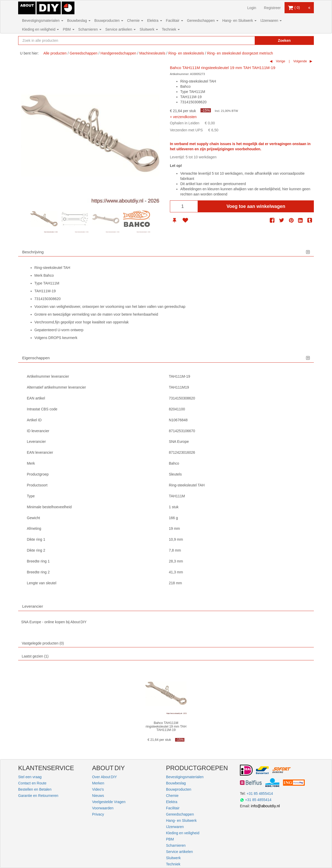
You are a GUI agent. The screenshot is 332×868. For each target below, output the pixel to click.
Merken (98, 783)
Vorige (280, 61)
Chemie (135, 21)
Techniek (171, 29)
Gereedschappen (203, 21)
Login (252, 8)
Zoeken (284, 40)
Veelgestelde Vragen (109, 802)
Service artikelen (120, 29)
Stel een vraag (30, 777)
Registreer (272, 8)
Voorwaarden (103, 808)
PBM (68, 29)
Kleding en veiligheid (40, 29)
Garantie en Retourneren (38, 796)
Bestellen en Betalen (35, 789)
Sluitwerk (149, 29)
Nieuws (98, 796)
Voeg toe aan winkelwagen (256, 206)
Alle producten (55, 53)
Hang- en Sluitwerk (239, 21)
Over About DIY (105, 777)
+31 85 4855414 (260, 794)
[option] (44, 219)
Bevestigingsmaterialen (43, 21)
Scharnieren (90, 29)
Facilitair (175, 21)
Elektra (154, 21)
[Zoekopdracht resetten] (240, 40)
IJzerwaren (271, 21)
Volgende (300, 61)
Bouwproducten (109, 21)
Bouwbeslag (79, 21)
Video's (98, 789)
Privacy (98, 814)
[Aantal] (184, 206)
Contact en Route (32, 783)
